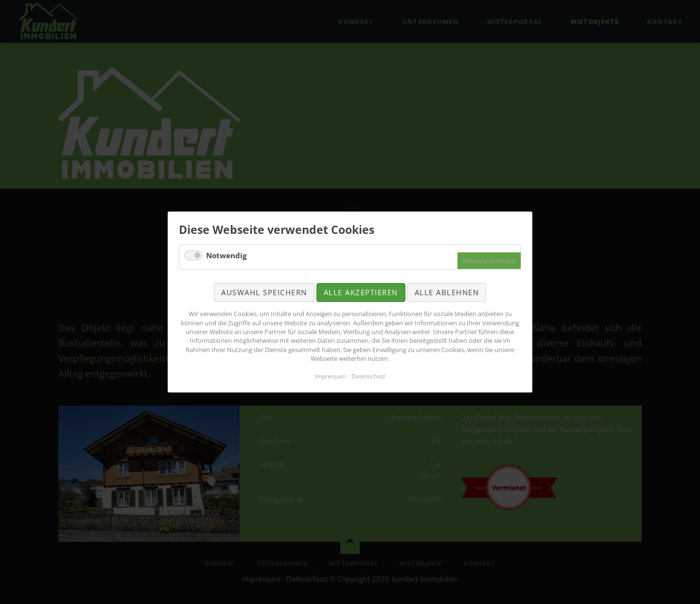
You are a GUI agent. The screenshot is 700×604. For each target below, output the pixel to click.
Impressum (330, 376)
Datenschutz (368, 376)
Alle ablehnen (447, 292)
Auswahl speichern (264, 292)
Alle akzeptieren (361, 292)
